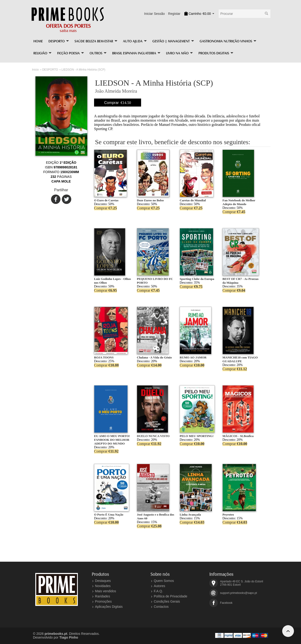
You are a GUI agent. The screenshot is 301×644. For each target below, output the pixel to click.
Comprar (118, 103)
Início (35, 70)
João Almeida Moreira (116, 91)
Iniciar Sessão (154, 14)
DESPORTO (50, 70)
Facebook (226, 603)
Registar (174, 14)
